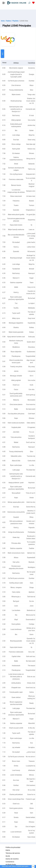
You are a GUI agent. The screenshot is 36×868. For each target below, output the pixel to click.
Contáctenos (10, 862)
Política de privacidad (13, 847)
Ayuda (8, 856)
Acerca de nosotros (12, 859)
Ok (33, 867)
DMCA (8, 850)
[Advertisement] (18, 14)
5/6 (3, 54)
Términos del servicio (13, 853)
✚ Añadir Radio (11, 865)
